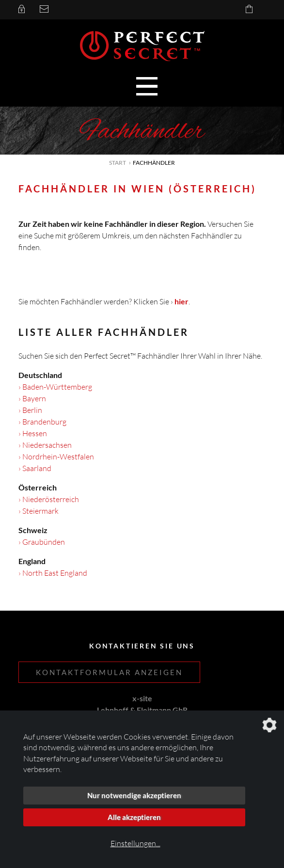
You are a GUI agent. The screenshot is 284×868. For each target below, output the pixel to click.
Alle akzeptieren (134, 817)
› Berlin (30, 410)
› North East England (53, 573)
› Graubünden (42, 542)
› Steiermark (39, 511)
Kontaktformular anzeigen (109, 672)
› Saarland (35, 468)
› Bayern (32, 398)
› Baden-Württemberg (55, 387)
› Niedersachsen (45, 445)
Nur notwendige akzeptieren (134, 795)
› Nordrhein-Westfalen (56, 457)
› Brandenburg (42, 422)
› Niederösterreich (49, 499)
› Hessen (33, 433)
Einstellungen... (135, 843)
